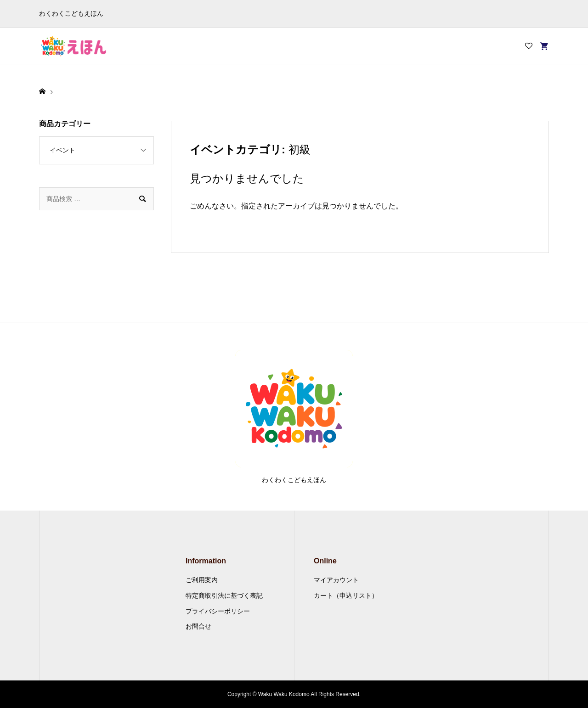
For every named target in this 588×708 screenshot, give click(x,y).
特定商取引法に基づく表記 (224, 596)
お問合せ (198, 626)
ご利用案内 (202, 580)
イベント (62, 150)
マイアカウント (336, 580)
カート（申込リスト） (346, 596)
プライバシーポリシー (218, 611)
